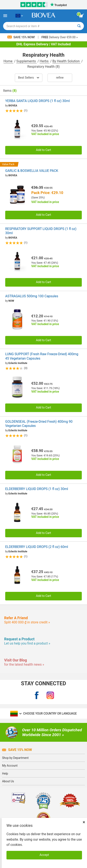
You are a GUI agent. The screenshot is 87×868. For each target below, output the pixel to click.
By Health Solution (66, 61)
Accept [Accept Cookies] (44, 855)
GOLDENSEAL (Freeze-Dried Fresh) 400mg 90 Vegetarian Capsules (39, 424)
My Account (10, 766)
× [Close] (84, 822)
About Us (8, 781)
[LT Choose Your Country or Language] (19, 16)
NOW (11, 301)
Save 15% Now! (21, 37)
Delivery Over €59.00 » (60, 37)
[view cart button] (81, 16)
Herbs (45, 61)
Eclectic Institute (18, 363)
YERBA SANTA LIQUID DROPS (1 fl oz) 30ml (37, 101)
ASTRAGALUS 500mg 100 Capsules (32, 296)
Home (8, 61)
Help (5, 774)
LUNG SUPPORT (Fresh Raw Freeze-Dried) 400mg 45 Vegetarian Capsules (42, 356)
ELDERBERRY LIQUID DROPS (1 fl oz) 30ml (37, 489)
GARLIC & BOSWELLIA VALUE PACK (32, 171)
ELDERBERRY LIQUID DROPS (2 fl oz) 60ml (37, 547)
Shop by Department (15, 758)
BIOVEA (13, 106)
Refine (60, 78)
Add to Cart (43, 150)
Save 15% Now (17, 750)
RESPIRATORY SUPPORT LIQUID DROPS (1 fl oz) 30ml (41, 231)
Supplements (26, 61)
